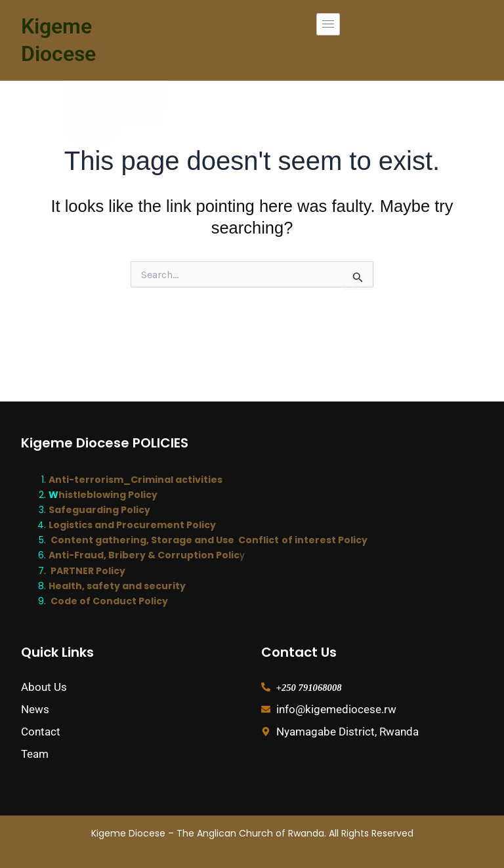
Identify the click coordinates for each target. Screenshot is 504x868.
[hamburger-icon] (328, 24)
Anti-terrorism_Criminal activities (136, 480)
